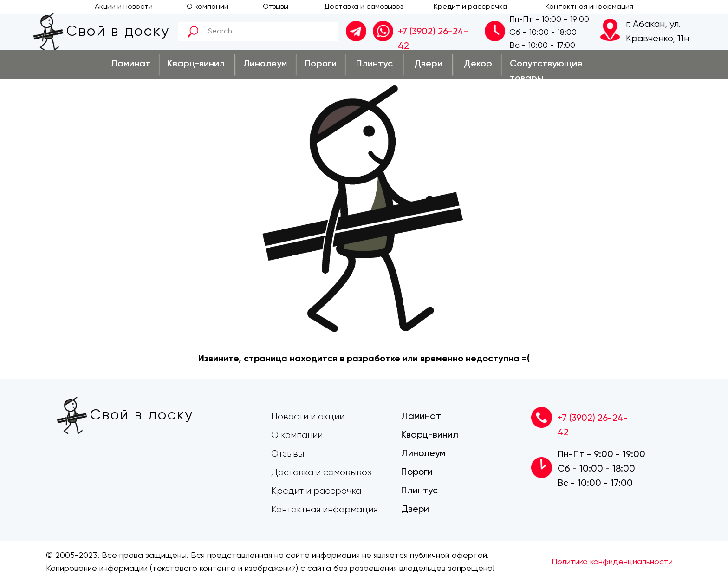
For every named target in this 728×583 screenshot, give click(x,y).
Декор (478, 64)
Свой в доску (118, 32)
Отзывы (276, 7)
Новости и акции (308, 417)
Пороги (321, 64)
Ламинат (131, 64)
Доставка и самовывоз (364, 7)
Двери (428, 64)
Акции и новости (124, 7)
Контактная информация (589, 7)
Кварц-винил (196, 64)
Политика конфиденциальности (612, 562)
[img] (383, 31)
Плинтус (374, 64)
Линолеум (265, 64)
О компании (208, 7)
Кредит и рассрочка (470, 7)
